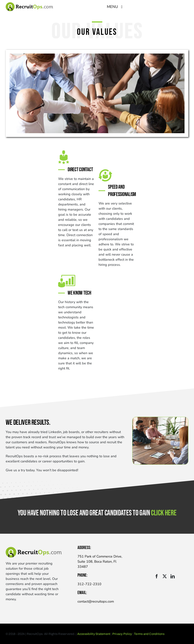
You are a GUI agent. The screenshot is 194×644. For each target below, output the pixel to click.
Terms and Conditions (149, 634)
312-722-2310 (89, 584)
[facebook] (157, 576)
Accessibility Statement (94, 634)
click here (164, 513)
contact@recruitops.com (96, 601)
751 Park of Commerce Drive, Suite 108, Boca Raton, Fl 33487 (100, 562)
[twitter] (165, 576)
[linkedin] (173, 576)
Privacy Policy (122, 634)
